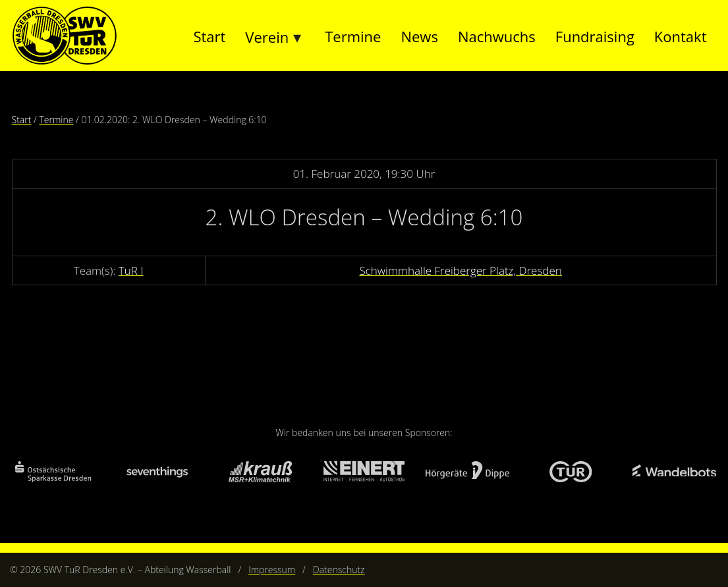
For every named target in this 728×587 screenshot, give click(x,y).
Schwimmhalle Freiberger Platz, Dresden (460, 270)
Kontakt (681, 36)
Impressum (272, 570)
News (419, 36)
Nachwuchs (497, 36)
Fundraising (595, 36)
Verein (267, 37)
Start (209, 36)
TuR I (131, 270)
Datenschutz (339, 570)
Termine (353, 36)
